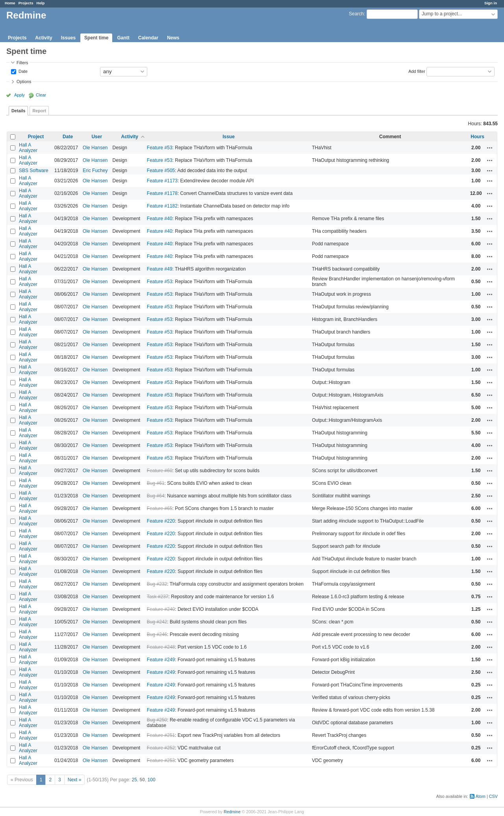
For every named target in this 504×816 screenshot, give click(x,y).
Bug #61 (156, 483)
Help (41, 3)
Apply (19, 95)
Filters (22, 63)
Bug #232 (157, 584)
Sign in (491, 3)
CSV (493, 796)
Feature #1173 (162, 181)
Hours (477, 137)
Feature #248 (161, 647)
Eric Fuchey (95, 171)
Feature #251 (161, 735)
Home (10, 3)
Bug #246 (157, 634)
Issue (229, 137)
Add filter (417, 71)
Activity (44, 38)
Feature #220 (161, 521)
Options (24, 82)
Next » (75, 780)
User (97, 137)
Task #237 (158, 597)
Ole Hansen (95, 148)
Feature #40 (160, 219)
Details (18, 111)
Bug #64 (156, 496)
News (173, 38)
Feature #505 (161, 171)
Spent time (96, 38)
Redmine (232, 812)
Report (39, 111)
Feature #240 (161, 609)
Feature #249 (161, 660)
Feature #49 (160, 269)
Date (22, 71)
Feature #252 (161, 748)
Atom (481, 796)
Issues (68, 38)
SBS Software (34, 171)
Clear (41, 95)
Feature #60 (160, 471)
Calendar (148, 38)
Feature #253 (161, 760)
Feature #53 (160, 148)
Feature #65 (160, 508)
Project (36, 137)
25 (134, 780)
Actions (490, 148)
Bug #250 (157, 720)
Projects (26, 3)
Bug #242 (157, 622)
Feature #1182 (162, 206)
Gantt (123, 38)
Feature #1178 (162, 193)
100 (152, 780)
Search (356, 14)
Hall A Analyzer (28, 148)
